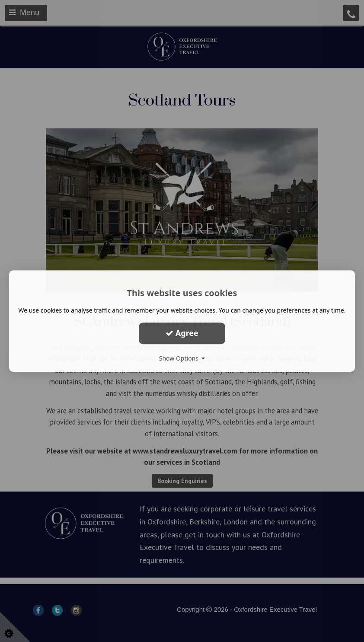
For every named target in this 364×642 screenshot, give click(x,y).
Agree (182, 333)
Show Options (182, 358)
